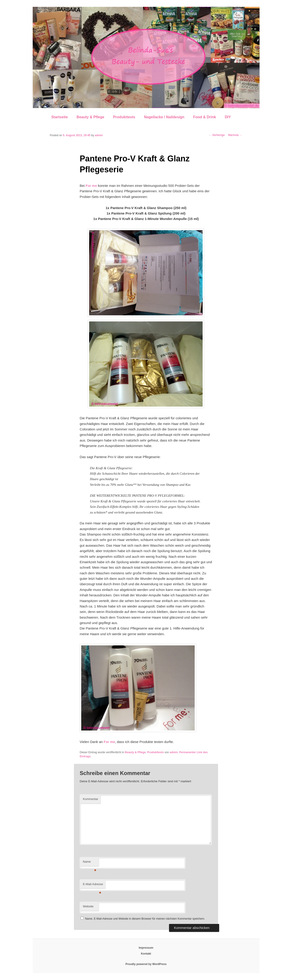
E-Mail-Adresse (93, 885)
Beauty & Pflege (91, 117)
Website (88, 906)
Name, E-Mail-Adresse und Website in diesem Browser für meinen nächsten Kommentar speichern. (145, 919)
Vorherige (217, 135)
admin (99, 135)
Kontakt (146, 954)
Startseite (60, 117)
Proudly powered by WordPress (146, 964)
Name (90, 863)
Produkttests (124, 117)
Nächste (235, 135)
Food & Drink (204, 117)
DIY (228, 117)
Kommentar (90, 799)
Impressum (146, 948)
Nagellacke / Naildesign (164, 117)
